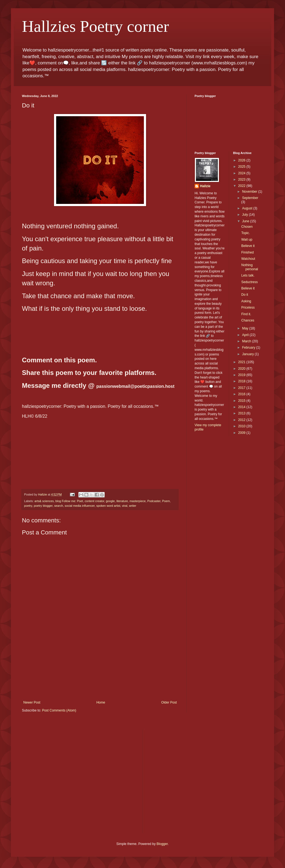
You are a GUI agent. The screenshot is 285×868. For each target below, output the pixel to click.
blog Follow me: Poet (69, 501)
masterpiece (138, 501)
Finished (247, 252)
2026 (242, 160)
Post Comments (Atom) (59, 710)
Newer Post (32, 702)
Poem (166, 501)
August (248, 208)
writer (133, 506)
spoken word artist (108, 506)
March (247, 341)
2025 (242, 167)
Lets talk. (248, 275)
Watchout (248, 259)
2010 (242, 426)
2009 (242, 433)
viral (125, 506)
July (245, 215)
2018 (242, 381)
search (59, 506)
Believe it (248, 246)
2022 (242, 186)
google (110, 501)
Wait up (247, 240)
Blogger (162, 844)
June (246, 221)
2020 (242, 369)
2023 (242, 180)
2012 (242, 420)
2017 (242, 388)
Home (101, 702)
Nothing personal (250, 267)
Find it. (246, 314)
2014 (242, 407)
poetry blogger (43, 506)
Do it (245, 295)
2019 (242, 375)
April (246, 335)
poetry (28, 506)
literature (122, 501)
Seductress (249, 282)
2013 (242, 413)
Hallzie (205, 186)
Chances (248, 320)
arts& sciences (44, 501)
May (246, 328)
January (248, 354)
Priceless (248, 308)
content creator (94, 501)
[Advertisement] (100, 677)
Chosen (247, 227)
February (249, 348)
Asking (246, 301)
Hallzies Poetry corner (95, 26)
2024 (242, 173)
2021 (242, 362)
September (250, 198)
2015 (242, 401)
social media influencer (80, 506)
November (250, 192)
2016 (242, 394)
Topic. (245, 233)
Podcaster (154, 501)
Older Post (169, 702)
